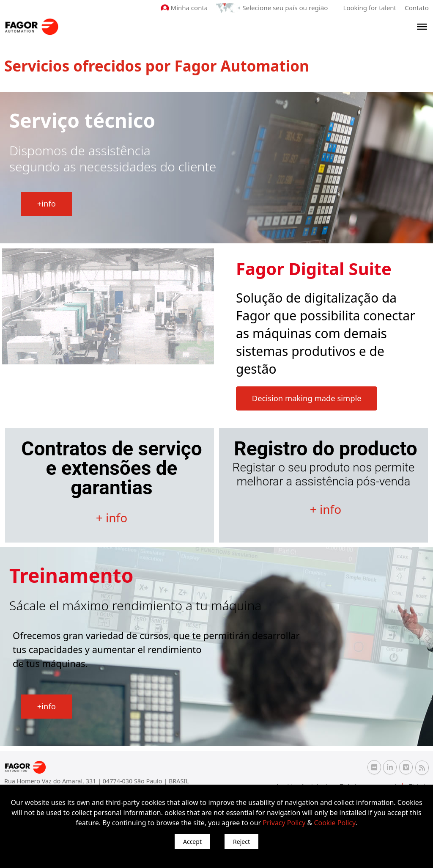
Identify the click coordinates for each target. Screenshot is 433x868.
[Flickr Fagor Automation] (374, 767)
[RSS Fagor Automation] (422, 768)
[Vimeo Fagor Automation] (406, 767)
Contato (417, 8)
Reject (241, 842)
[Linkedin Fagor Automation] (390, 767)
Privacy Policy (284, 823)
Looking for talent (370, 8)
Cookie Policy (334, 823)
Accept (192, 842)
